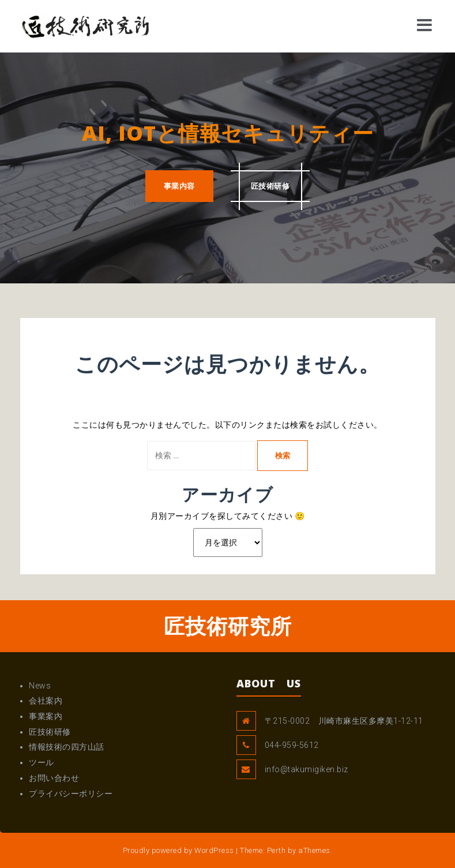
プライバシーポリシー (71, 794)
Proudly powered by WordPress (178, 850)
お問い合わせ (54, 778)
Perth (277, 850)
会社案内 (46, 701)
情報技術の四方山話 (67, 747)
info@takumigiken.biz (307, 769)
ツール (42, 762)
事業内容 (179, 186)
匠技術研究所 (228, 626)
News (40, 686)
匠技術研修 (270, 186)
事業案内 (46, 716)
